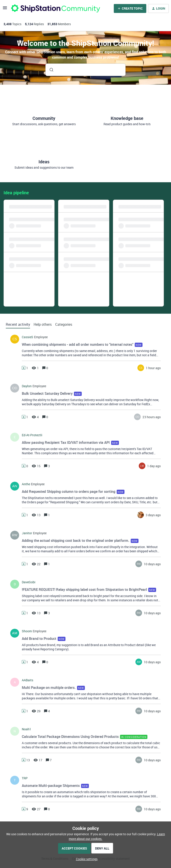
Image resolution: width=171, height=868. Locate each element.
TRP (25, 778)
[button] (86, 859)
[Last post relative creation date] (153, 368)
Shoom (27, 631)
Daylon (27, 386)
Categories (64, 324)
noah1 (26, 729)
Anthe (26, 484)
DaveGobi (29, 582)
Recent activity (18, 324)
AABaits (27, 680)
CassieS (27, 337)
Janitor (27, 533)
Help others (43, 324)
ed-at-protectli (32, 435)
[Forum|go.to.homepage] (56, 8)
